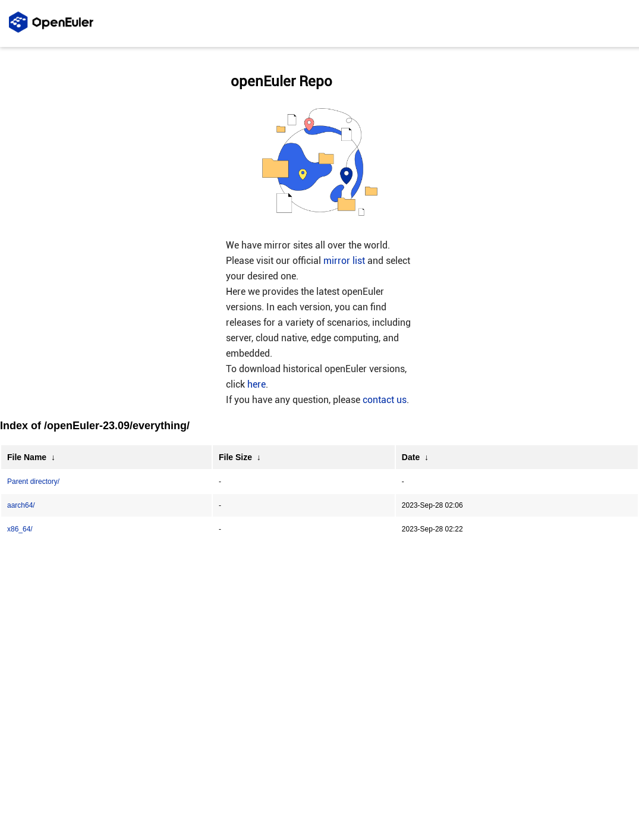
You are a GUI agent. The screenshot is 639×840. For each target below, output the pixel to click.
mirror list (344, 261)
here (256, 384)
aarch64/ (21, 505)
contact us (385, 400)
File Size (235, 457)
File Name (27, 457)
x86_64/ (20, 529)
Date (411, 457)
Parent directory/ (33, 482)
